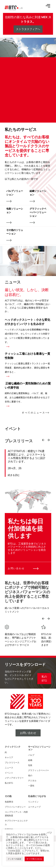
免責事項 (9, 802)
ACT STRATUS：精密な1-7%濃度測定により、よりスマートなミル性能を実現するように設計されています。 (27, 456)
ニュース (9, 768)
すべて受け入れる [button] (34, 859)
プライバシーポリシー (15, 807)
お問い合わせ (23, 568)
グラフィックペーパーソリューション (38, 215)
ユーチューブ (34, 807)
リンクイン (33, 802)
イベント (9, 773)
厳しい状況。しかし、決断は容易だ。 (27, 292)
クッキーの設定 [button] (15, 859)
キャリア (9, 757)
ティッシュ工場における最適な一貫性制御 (28, 364)
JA (19, 8)
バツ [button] (49, 833)
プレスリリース (12, 762)
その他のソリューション (15, 235)
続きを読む (14, 475)
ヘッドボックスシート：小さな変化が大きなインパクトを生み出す (28, 333)
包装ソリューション (15, 215)
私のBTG (9, 783)
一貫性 (31, 786)
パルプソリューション (15, 196)
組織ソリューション (38, 196)
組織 (30, 760)
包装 (30, 765)
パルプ (31, 755)
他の (30, 775)
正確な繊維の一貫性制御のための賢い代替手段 (28, 394)
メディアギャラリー (14, 778)
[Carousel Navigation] (46, 440)
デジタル (32, 780)
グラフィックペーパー (39, 770)
